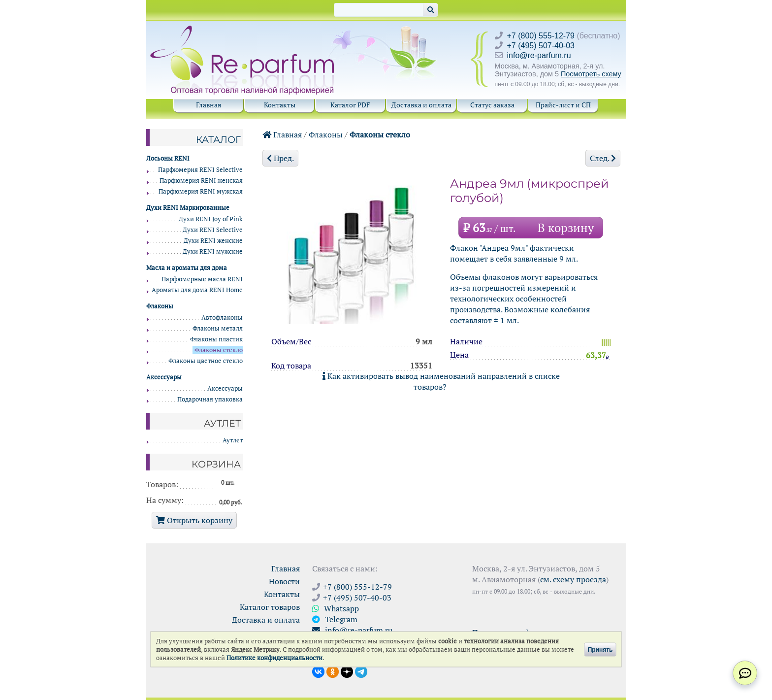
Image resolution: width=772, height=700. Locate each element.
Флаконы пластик (216, 339)
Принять (600, 649)
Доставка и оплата (421, 105)
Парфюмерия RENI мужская (201, 191)
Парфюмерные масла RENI (202, 279)
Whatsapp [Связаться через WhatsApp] (336, 608)
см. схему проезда (573, 579)
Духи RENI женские (213, 241)
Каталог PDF (350, 105)
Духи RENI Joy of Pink (211, 219)
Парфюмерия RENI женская (201, 181)
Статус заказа (492, 105)
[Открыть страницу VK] (318, 671)
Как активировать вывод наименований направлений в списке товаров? (441, 381)
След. (603, 158)
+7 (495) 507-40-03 (541, 46)
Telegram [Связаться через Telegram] (335, 619)
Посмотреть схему (591, 74)
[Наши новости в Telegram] (361, 671)
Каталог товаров (270, 607)
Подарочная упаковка (210, 399)
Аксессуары (225, 388)
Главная (209, 105)
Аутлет (233, 440)
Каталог (218, 139)
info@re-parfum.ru (539, 55)
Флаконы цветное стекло (206, 361)
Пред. (280, 158)
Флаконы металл (218, 328)
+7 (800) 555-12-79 (541, 36)
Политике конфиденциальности (274, 658)
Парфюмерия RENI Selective (200, 170)
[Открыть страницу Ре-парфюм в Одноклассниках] (333, 671)
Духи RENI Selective (213, 230)
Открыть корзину (194, 520)
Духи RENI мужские (213, 251)
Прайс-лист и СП (563, 105)
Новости (284, 581)
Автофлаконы (222, 317)
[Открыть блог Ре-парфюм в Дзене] (347, 671)
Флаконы (326, 134)
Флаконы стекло (380, 134)
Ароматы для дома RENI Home (197, 290)
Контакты (280, 105)
